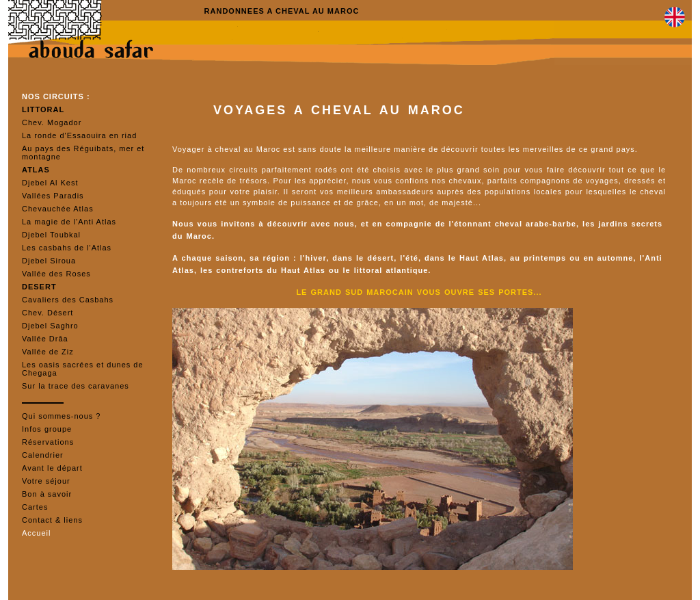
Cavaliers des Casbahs (68, 300)
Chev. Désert (48, 313)
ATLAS (36, 170)
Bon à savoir (47, 494)
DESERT (39, 287)
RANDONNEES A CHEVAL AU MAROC (282, 11)
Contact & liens (52, 520)
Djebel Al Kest (50, 183)
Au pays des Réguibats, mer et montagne (83, 153)
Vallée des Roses (56, 274)
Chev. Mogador (52, 122)
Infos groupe (47, 429)
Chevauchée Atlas (58, 209)
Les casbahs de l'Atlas (67, 248)
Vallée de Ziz (48, 352)
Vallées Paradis (53, 196)
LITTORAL (43, 109)
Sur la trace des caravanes (76, 386)
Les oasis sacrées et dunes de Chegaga (83, 369)
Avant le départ (52, 468)
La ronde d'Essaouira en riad (79, 135)
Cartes (35, 507)
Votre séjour (46, 481)
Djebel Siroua (49, 261)
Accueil (36, 533)
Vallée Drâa (45, 339)
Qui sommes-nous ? (61, 416)
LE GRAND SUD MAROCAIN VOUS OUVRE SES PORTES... (419, 292)
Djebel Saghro (50, 326)
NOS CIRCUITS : (56, 96)
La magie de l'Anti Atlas (69, 222)
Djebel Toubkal (51, 235)
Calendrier (43, 455)
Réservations (48, 442)
